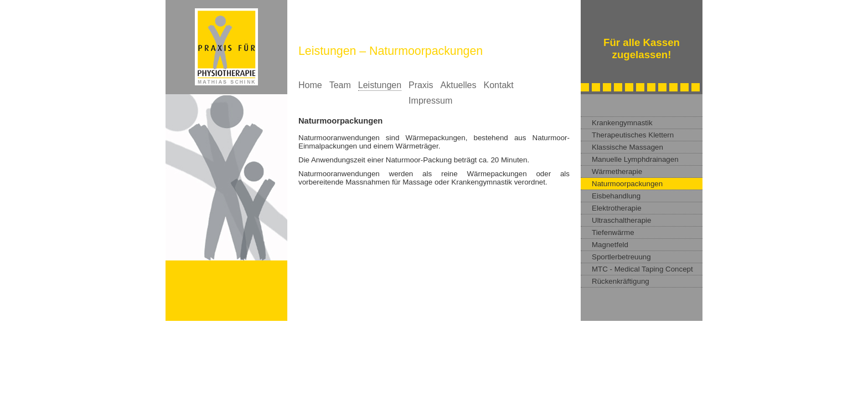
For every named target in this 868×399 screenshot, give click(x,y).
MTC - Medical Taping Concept (642, 269)
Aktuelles (459, 85)
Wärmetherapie (617, 172)
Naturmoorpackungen (627, 184)
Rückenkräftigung (621, 281)
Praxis (421, 85)
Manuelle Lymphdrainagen (635, 159)
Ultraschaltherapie (621, 220)
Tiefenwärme (613, 232)
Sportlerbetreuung (621, 257)
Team (340, 85)
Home (310, 85)
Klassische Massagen (627, 147)
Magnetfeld (610, 245)
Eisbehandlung (616, 196)
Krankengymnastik (622, 123)
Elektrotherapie (617, 208)
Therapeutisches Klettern (633, 135)
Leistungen (380, 85)
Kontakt (498, 85)
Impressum (430, 101)
